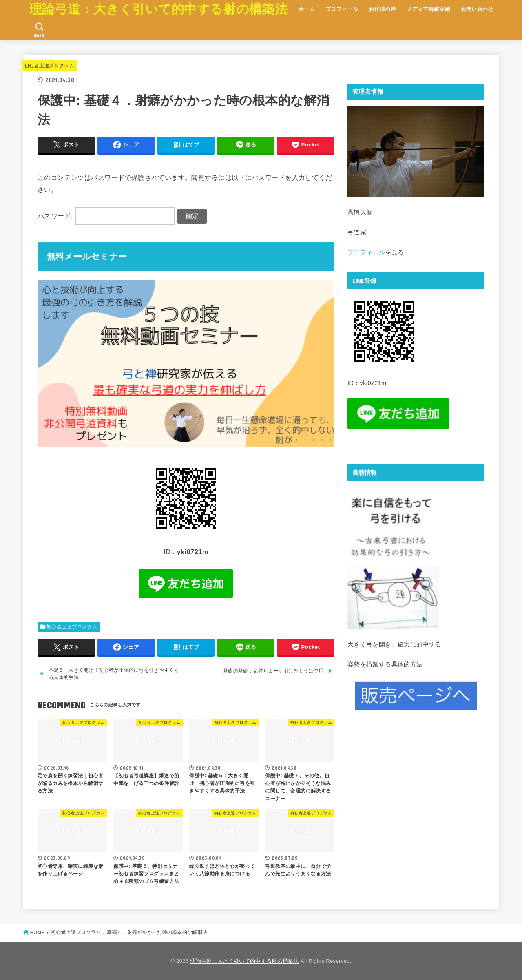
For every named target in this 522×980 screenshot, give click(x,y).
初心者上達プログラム (49, 66)
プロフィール (342, 9)
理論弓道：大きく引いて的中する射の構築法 (158, 9)
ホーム (307, 9)
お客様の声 (382, 9)
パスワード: (106, 216)
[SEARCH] (39, 30)
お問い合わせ (477, 9)
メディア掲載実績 (428, 9)
